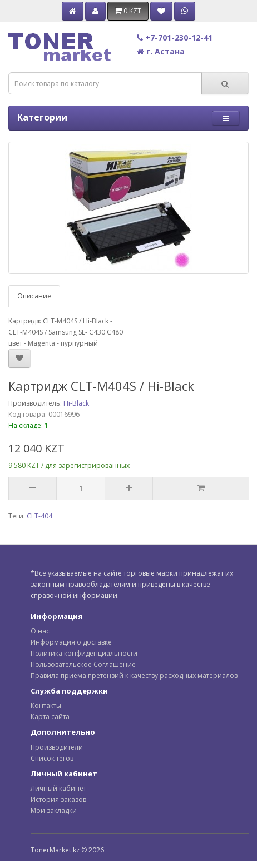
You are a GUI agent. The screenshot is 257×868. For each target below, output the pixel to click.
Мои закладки (54, 810)
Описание (34, 296)
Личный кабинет (58, 788)
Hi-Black (76, 403)
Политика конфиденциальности (84, 653)
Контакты (46, 705)
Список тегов (52, 758)
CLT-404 (39, 516)
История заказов (58, 799)
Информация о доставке (71, 642)
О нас (40, 631)
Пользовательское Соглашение (83, 664)
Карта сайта (50, 717)
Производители (57, 747)
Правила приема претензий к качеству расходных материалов (134, 675)
